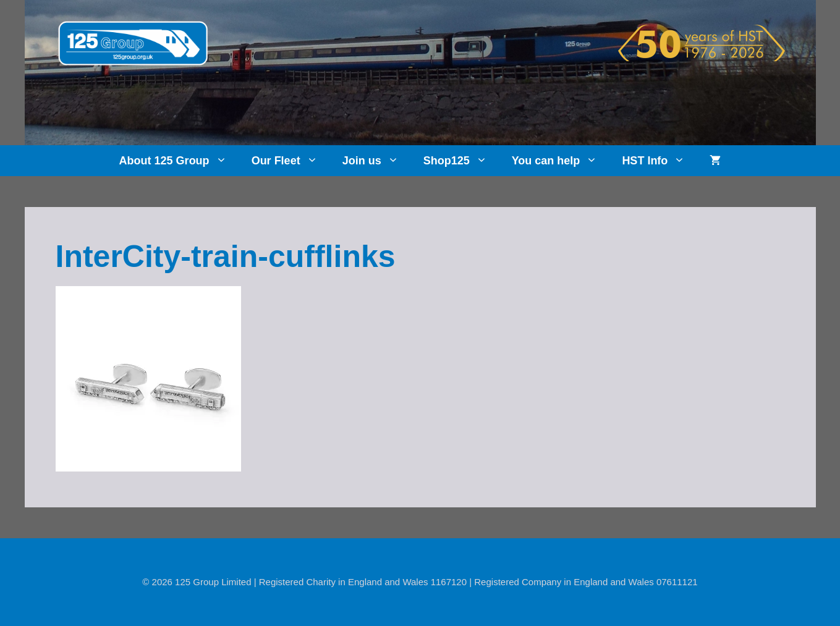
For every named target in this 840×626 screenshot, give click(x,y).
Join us (377, 161)
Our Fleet (291, 161)
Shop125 (461, 161)
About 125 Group (179, 161)
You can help (561, 161)
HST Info (660, 161)
